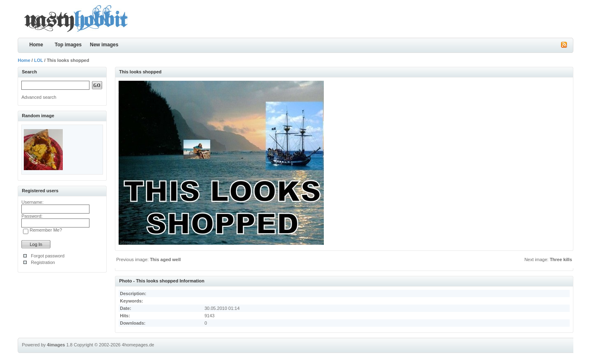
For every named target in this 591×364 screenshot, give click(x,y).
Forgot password (48, 256)
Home (36, 45)
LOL (39, 60)
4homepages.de (138, 345)
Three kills (561, 259)
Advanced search (39, 97)
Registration (43, 262)
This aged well (165, 259)
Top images (68, 45)
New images (104, 45)
